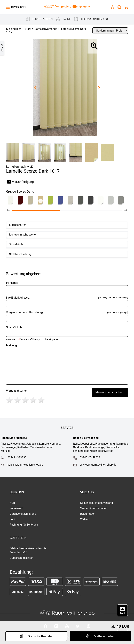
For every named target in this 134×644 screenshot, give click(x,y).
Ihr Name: (67, 287)
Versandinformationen (94, 508)
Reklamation (88, 514)
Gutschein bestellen (21, 558)
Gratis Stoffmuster (36, 636)
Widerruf (85, 519)
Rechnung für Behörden (24, 525)
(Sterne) (26, 397)
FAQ (12, 519)
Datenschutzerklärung (23, 514)
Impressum (16, 508)
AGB (12, 503)
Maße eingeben (100, 636)
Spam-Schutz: (67, 333)
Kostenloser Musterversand (97, 503)
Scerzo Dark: (25, 191)
